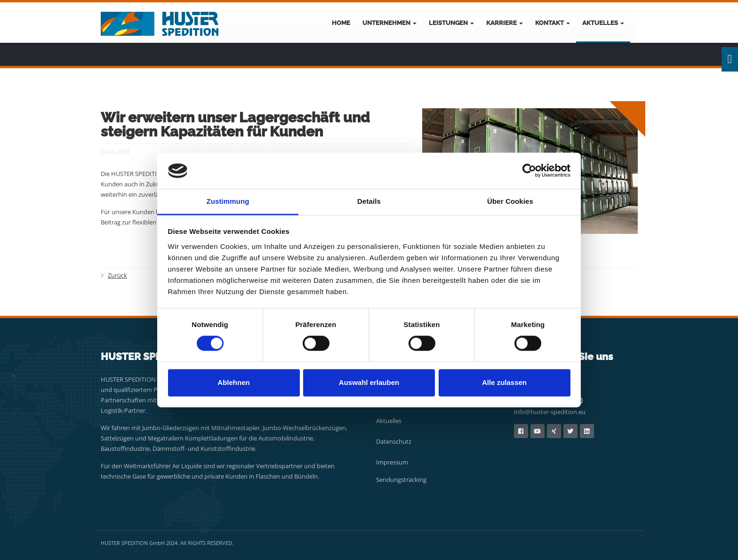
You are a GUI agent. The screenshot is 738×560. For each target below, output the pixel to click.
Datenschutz (394, 441)
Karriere (505, 23)
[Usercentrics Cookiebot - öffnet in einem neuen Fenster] (529, 171)
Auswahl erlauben (369, 382)
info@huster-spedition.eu (550, 412)
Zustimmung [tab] (228, 201)
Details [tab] (369, 201)
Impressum (392, 462)
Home (341, 23)
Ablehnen (233, 382)
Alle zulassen (504, 382)
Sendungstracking (401, 480)
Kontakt (553, 23)
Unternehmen (389, 23)
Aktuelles (603, 23)
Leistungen (451, 23)
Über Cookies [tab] (510, 201)
